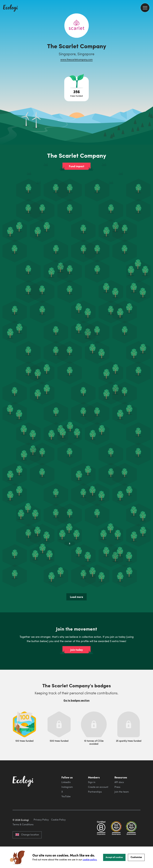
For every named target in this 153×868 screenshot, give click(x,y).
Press (117, 787)
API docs (119, 782)
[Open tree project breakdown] (76, 89)
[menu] (145, 8)
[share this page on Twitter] (150, 49)
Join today (77, 650)
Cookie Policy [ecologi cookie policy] (58, 834)
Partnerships (95, 792)
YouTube (66, 796)
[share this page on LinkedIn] (150, 55)
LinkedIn (66, 782)
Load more (76, 597)
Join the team (122, 792)
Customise (136, 857)
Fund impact (77, 166)
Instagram (67, 787)
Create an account (98, 787)
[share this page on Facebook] (150, 43)
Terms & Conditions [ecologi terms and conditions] (23, 838)
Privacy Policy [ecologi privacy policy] (41, 834)
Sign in (92, 782)
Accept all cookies (114, 857)
